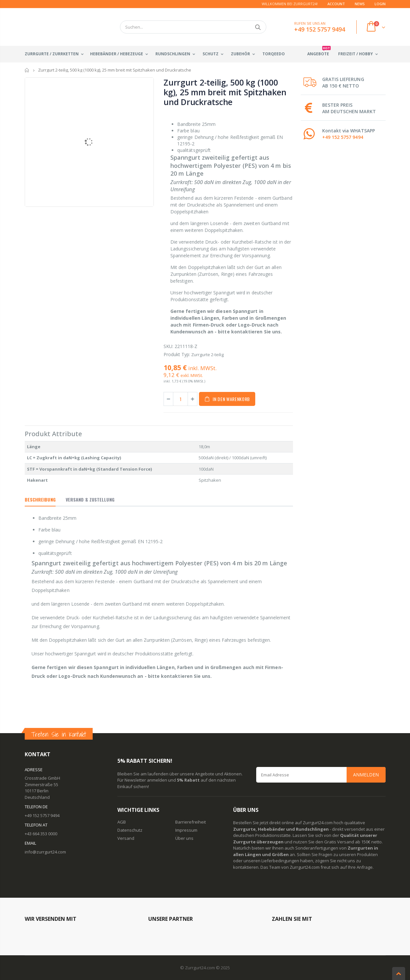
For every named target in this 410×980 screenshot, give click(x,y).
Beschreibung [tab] (40, 499)
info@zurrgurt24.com (45, 852)
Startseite (27, 70)
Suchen (258, 27)
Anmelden (366, 775)
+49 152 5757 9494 (343, 137)
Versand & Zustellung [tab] (90, 499)
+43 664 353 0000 (41, 834)
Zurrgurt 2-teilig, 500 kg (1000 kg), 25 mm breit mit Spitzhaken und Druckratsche (225, 92)
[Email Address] (321, 775)
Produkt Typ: (177, 354)
